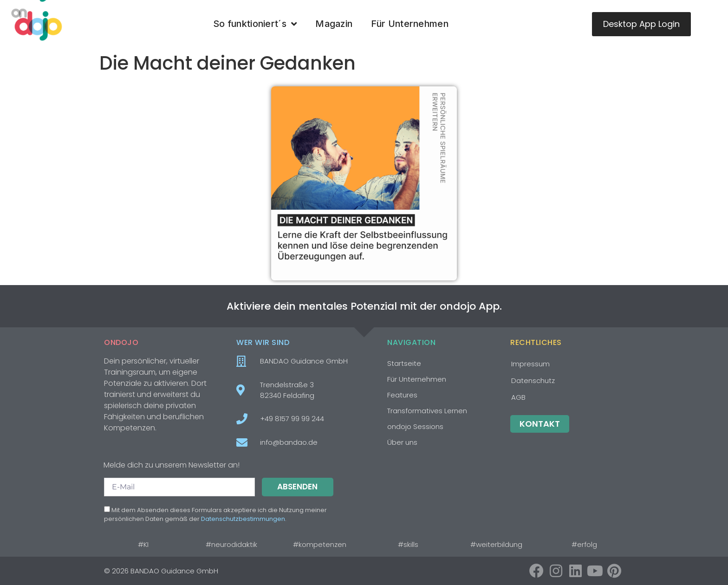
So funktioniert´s (255, 24)
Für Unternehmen (410, 24)
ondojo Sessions (415, 426)
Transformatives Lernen (427, 411)
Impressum (530, 364)
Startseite (404, 363)
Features (402, 395)
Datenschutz (533, 380)
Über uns (402, 442)
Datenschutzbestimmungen (243, 519)
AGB (518, 397)
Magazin (334, 24)
